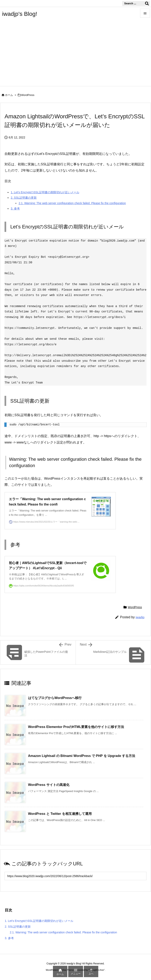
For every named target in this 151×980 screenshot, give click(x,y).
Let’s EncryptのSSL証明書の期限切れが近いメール (45, 192)
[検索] (147, 3)
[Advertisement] (75, 55)
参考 (15, 208)
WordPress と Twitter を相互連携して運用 (60, 814)
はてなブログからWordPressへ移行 (55, 698)
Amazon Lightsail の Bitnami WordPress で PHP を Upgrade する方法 (82, 756)
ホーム (9, 95)
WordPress (28, 95)
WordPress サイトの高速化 (49, 785)
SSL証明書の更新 (24, 198)
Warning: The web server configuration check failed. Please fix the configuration (72, 203)
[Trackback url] (75, 876)
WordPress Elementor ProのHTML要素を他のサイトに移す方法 (76, 727)
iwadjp (140, 617)
